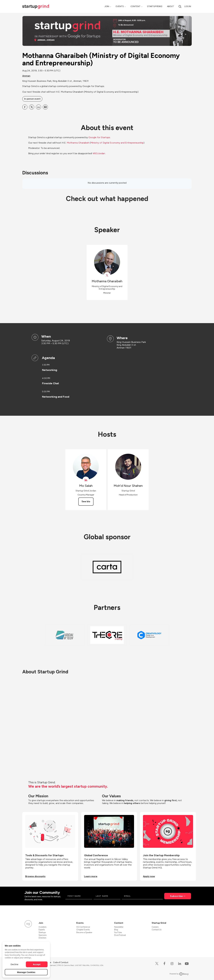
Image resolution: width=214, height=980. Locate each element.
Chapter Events (83, 930)
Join (107, 6)
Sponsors (43, 935)
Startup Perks (155, 6)
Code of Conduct (61, 962)
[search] (180, 6)
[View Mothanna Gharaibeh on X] (107, 275)
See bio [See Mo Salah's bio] (86, 501)
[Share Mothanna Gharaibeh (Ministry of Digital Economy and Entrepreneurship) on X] (32, 107)
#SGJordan (99, 153)
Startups (42, 932)
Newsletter (119, 927)
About (170, 6)
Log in (188, 6)
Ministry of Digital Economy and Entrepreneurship (117, 143)
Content (135, 6)
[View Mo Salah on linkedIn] (86, 480)
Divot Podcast (120, 935)
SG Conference (83, 927)
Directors (42, 938)
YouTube (118, 932)
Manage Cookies (26, 972)
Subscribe (176, 896)
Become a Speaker (84, 932)
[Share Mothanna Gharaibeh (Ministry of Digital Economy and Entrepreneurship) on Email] (45, 107)
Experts (42, 930)
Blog (116, 930)
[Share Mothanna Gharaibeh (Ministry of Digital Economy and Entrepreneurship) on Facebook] (25, 107)
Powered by (179, 974)
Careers (155, 927)
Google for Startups (99, 137)
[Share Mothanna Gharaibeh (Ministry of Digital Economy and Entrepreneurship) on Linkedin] (38, 107)
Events (120, 6)
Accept (37, 964)
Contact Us (157, 930)
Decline (14, 964)
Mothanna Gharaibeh (78, 143)
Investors (43, 927)
